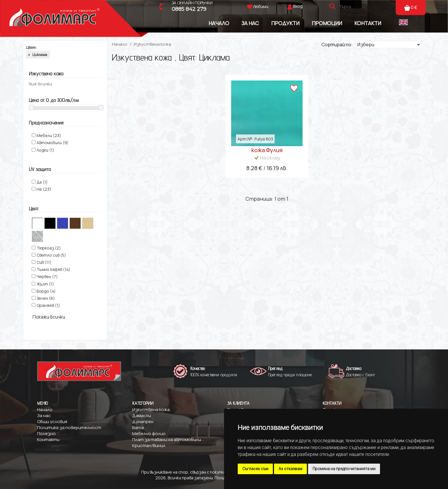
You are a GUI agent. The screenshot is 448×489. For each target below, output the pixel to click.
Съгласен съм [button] (255, 469)
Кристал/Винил (149, 445)
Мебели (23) (49, 135)
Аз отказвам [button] (290, 469)
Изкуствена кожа (152, 44)
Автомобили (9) (53, 143)
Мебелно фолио (149, 433)
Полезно (46, 433)
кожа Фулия (267, 150)
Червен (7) (47, 276)
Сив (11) (44, 262)
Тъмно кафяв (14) (53, 269)
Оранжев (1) (48, 305)
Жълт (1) (45, 284)
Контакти (368, 23)
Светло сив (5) (51, 255)
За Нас (250, 23)
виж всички (40, 84)
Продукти (285, 23)
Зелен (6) (46, 298)
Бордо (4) (46, 291)
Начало (219, 23)
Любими (258, 6)
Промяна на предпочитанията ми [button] (344, 469)
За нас (44, 415)
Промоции (327, 23)
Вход (298, 6)
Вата (138, 427)
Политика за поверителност (69, 427)
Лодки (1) (45, 150)
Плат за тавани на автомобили (167, 439)
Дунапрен (143, 421)
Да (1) (42, 182)
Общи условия (52, 421)
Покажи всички (49, 317)
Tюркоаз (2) (49, 248)
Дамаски (142, 415)
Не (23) (44, 189)
